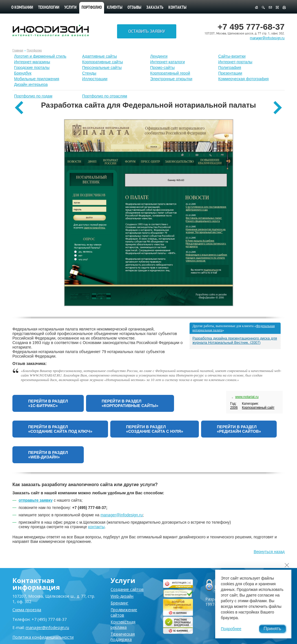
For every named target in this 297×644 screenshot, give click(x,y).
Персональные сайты (102, 68)
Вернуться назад (269, 552)
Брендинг (119, 603)
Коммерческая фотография (244, 79)
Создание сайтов (127, 589)
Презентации (230, 73)
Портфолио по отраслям (105, 96)
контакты (96, 527)
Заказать (155, 8)
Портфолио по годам (33, 96)
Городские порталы (32, 68)
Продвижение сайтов (124, 612)
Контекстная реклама (123, 625)
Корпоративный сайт (258, 408)
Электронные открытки (171, 79)
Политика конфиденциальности (43, 637)
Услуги (70, 8)
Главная (18, 50)
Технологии (49, 8)
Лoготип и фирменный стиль (40, 56)
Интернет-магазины (32, 62)
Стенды (89, 73)
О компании (22, 8)
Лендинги (159, 56)
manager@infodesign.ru (267, 38)
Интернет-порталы (235, 62)
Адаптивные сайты (99, 56)
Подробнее (231, 629)
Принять (273, 629)
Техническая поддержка (123, 637)
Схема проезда (27, 610)
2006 (234, 408)
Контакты (177, 8)
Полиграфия (230, 68)
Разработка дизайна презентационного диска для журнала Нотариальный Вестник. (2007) (235, 340)
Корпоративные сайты (103, 62)
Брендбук (23, 73)
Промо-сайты (163, 68)
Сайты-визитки (232, 56)
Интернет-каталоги (168, 62)
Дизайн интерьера (31, 84)
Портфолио (34, 50)
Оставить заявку (147, 31)
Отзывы (134, 8)
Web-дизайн (122, 596)
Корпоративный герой (170, 73)
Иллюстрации (95, 79)
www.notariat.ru (247, 397)
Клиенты (115, 8)
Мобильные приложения (37, 79)
